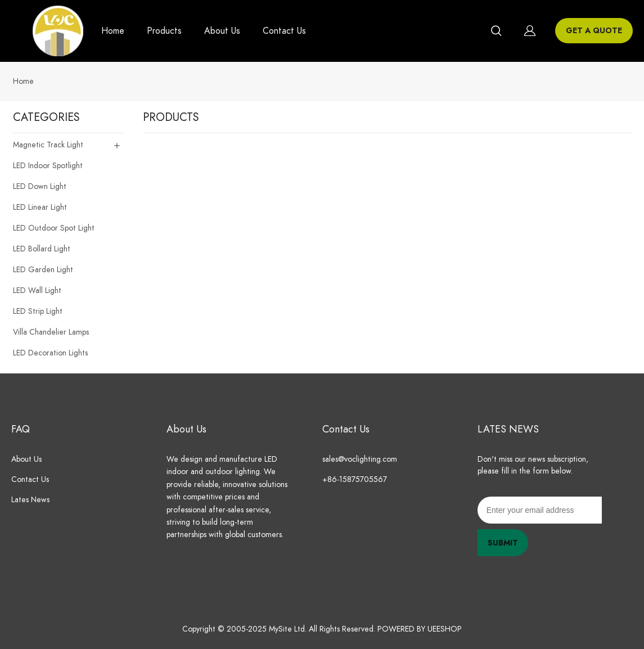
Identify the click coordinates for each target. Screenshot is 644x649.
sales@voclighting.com (360, 459)
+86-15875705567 (357, 479)
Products (164, 31)
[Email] (540, 510)
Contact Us (284, 31)
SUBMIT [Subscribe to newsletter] (503, 543)
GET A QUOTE (594, 31)
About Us (222, 31)
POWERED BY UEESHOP (420, 629)
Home (113, 31)
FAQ (21, 429)
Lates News (30, 500)
